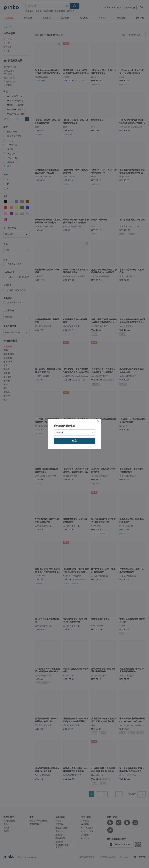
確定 (74, 441)
